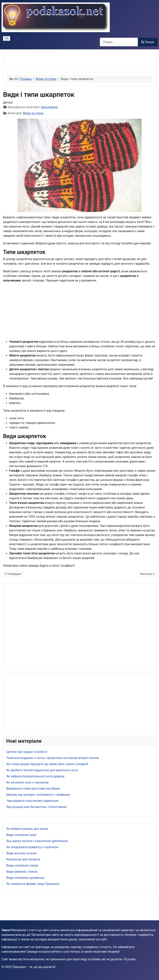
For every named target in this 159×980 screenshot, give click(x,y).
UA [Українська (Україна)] (7, 38)
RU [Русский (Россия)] (17, 38)
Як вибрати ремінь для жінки (27, 829)
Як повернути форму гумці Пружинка (33, 884)
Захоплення (49, 107)
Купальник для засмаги (23, 859)
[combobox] (119, 42)
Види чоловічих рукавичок (25, 878)
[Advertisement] (51, 60)
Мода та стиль (33, 113)
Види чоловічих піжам (22, 865)
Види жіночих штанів (21, 853)
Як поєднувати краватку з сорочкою (32, 847)
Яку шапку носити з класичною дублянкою (37, 841)
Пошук (148, 42)
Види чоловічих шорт (21, 835)
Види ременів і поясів (22, 872)
